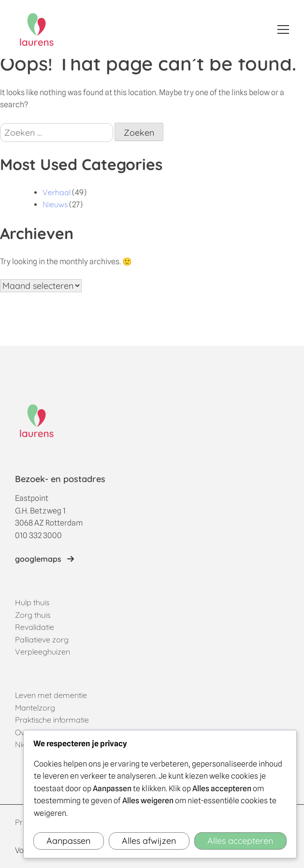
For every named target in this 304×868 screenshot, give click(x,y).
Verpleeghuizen (43, 652)
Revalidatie (35, 627)
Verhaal (57, 192)
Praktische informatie (52, 720)
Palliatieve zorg (42, 640)
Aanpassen (68, 841)
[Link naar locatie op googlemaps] (44, 559)
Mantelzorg (35, 708)
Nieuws (55, 204)
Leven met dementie (51, 695)
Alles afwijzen (149, 841)
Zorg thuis (33, 615)
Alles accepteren (240, 841)
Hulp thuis (32, 602)
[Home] (37, 29)
